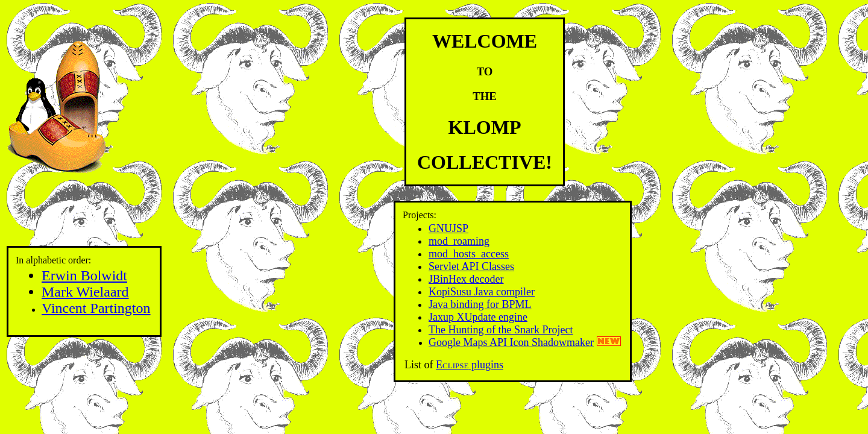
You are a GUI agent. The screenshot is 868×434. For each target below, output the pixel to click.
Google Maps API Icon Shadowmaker (511, 342)
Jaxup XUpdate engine (478, 317)
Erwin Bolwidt (84, 275)
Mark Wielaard (85, 292)
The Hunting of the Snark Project (501, 330)
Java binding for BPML (480, 304)
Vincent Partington (96, 308)
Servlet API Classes (471, 266)
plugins (470, 365)
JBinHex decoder (466, 279)
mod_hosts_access (469, 254)
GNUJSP (448, 228)
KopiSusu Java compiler (482, 292)
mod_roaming (459, 241)
